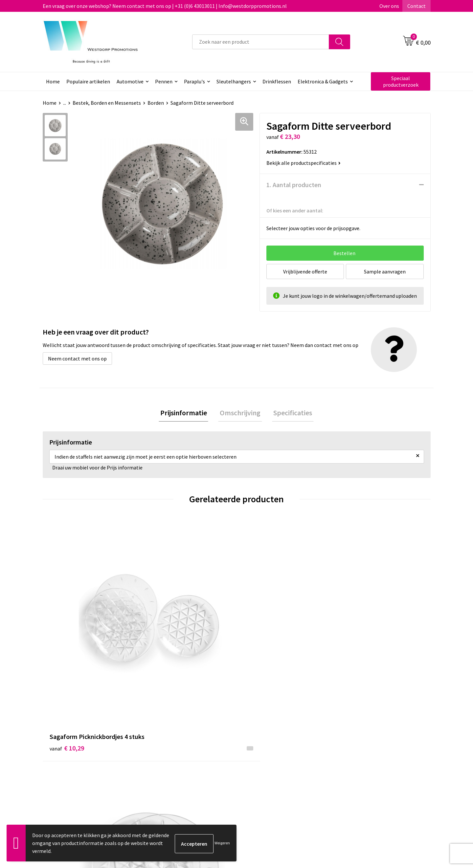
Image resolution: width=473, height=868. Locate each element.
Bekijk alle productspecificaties (304, 163)
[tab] (187, 413)
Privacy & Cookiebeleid (367, 749)
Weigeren (222, 843)
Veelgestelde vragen (174, 749)
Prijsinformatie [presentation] (187, 413)
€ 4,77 (356, 638)
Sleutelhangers (234, 81)
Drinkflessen (277, 81)
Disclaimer (354, 758)
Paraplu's (194, 81)
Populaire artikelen (88, 81)
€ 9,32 (162, 638)
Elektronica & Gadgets (323, 81)
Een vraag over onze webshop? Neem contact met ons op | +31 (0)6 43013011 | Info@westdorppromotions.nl (165, 6)
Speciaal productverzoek (401, 81)
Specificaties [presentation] (290, 413)
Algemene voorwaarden (368, 738)
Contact (417, 6)
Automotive (130, 81)
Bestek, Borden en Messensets (107, 103)
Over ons (389, 6)
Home (53, 81)
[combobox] (261, 42)
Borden (156, 103)
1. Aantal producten (294, 185)
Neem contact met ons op (77, 358)
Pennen (164, 81)
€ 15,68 (261, 638)
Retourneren (261, 749)
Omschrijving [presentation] (240, 413)
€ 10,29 (67, 638)
